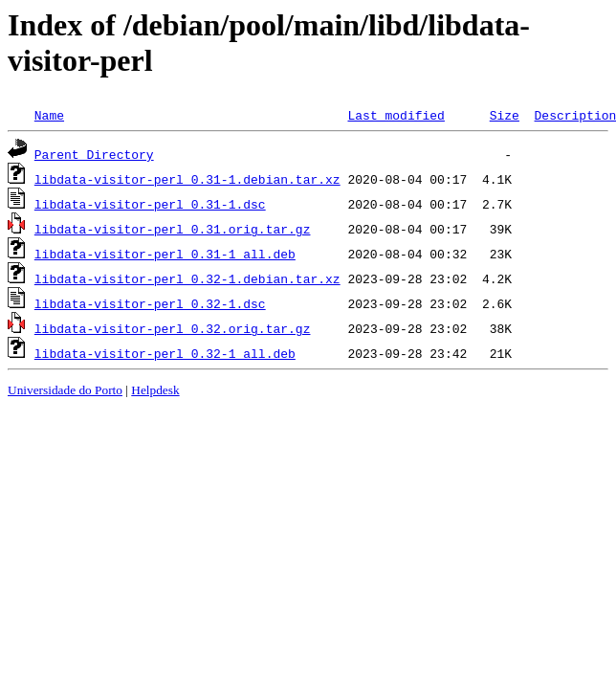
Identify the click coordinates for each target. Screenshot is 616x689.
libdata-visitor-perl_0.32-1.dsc (150, 303)
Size (505, 115)
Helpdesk (155, 390)
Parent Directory (94, 154)
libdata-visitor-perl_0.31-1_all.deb (165, 254)
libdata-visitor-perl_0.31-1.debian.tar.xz (187, 179)
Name (49, 115)
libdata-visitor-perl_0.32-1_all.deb (165, 353)
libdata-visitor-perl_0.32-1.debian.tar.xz (187, 278)
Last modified (396, 115)
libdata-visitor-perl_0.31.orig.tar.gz (173, 229)
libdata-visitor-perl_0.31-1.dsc (150, 204)
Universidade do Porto (65, 390)
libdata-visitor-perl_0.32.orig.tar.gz (173, 328)
